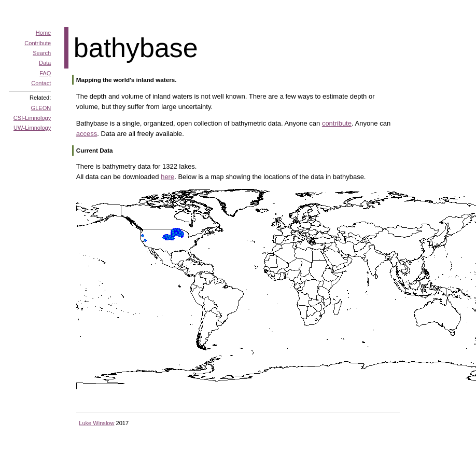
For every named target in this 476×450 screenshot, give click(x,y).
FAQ (45, 73)
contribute (337, 123)
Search (42, 53)
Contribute (38, 43)
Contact (41, 83)
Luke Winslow (96, 423)
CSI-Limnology (32, 118)
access (87, 134)
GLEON (41, 108)
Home (43, 33)
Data (45, 63)
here (167, 177)
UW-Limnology (32, 128)
